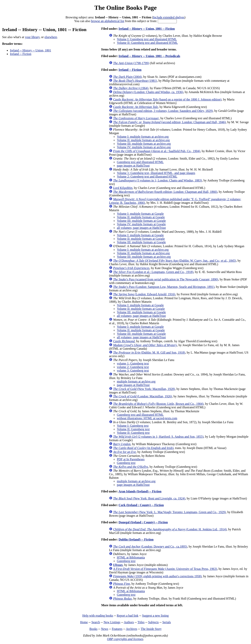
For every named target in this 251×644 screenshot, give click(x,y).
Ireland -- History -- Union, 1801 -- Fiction (147, 29)
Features (117, 629)
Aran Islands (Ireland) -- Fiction (140, 491)
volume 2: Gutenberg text (133, 367)
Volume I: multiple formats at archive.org (143, 137)
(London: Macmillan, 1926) (142, 396)
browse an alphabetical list (108, 21)
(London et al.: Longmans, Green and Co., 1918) (153, 272)
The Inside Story (151, 629)
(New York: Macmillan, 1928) (144, 389)
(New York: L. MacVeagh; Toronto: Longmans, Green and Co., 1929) (169, 512)
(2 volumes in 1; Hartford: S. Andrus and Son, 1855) (158, 437)
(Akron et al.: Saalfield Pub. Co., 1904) (157, 151)
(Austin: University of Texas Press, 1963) (165, 569)
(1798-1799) (131, 63)
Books (93, 629)
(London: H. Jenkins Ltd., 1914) (170, 529)
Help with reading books (98, 616)
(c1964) (131, 88)
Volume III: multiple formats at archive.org (144, 144)
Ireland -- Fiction (21, 54)
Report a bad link (128, 616)
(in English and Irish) (143, 448)
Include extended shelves (169, 17)
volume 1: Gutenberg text (133, 363)
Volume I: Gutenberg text (133, 426)
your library (32, 37)
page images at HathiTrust (133, 166)
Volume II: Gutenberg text (133, 429)
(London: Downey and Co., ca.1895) (150, 547)
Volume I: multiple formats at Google (140, 214)
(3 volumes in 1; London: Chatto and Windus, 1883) (158, 180)
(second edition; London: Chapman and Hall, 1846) (169, 122)
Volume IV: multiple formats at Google (141, 224)
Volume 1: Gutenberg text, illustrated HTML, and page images (156, 173)
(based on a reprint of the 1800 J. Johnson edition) (167, 99)
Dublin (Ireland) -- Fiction (136, 539)
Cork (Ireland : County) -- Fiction (141, 505)
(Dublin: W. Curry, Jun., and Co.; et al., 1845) (175, 261)
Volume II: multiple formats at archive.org (143, 140)
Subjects (153, 622)
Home (84, 622)
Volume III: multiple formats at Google (141, 221)
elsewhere (51, 37)
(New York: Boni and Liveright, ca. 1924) (149, 498)
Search (96, 622)
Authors (129, 622)
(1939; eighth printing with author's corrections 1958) (157, 576)
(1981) (135, 81)
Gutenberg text (126, 463)
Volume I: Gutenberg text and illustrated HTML (147, 39)
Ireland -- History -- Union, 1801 (31, 50)
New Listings (112, 622)
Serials (167, 622)
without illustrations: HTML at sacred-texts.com (147, 418)
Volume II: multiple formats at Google (141, 217)
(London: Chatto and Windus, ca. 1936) (148, 92)
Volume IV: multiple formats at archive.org (144, 147)
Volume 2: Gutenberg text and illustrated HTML (147, 176)
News (105, 629)
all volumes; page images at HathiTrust (141, 228)
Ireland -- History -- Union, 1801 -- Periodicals (149, 56)
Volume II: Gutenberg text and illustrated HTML (147, 43)
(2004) (127, 77)
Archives (131, 629)
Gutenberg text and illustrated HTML (140, 162)
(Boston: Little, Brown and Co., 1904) (158, 404)
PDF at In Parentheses (131, 459)
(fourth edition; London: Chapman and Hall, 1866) (165, 192)
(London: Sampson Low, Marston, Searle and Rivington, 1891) (164, 287)
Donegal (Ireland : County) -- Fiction (143, 522)
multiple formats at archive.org (136, 381)
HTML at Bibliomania (131, 557)
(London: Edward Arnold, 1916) (144, 294)
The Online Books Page (125, 8)
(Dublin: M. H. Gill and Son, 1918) (149, 353)
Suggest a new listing (155, 616)
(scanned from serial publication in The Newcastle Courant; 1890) (166, 279)
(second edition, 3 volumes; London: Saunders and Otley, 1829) (163, 111)
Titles (141, 622)
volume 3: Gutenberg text (133, 371)
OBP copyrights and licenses (125, 639)
